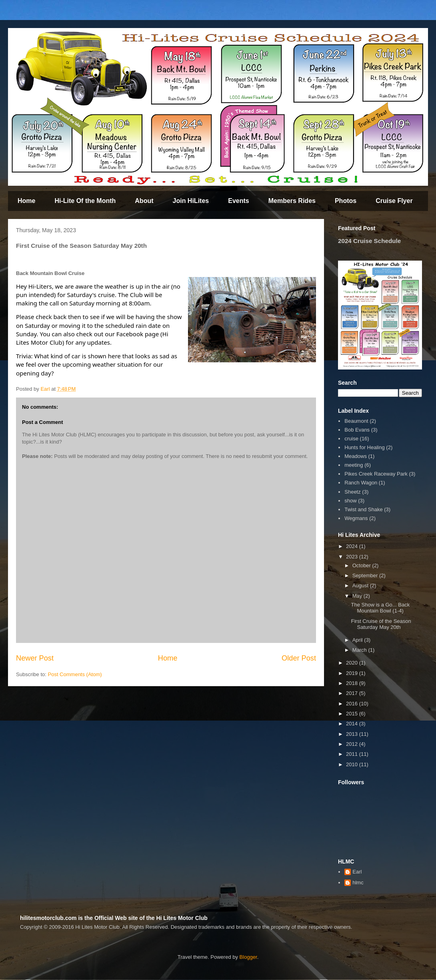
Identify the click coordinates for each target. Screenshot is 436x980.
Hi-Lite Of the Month (85, 201)
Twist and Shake (363, 509)
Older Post (299, 658)
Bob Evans (357, 430)
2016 (353, 704)
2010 (353, 764)
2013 (353, 734)
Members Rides (292, 201)
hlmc (358, 883)
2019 (353, 673)
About (144, 201)
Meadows (356, 456)
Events (238, 201)
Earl (357, 872)
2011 (353, 754)
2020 (353, 663)
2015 (353, 714)
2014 (353, 724)
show (350, 501)
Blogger (248, 957)
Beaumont (356, 421)
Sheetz (352, 492)
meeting (354, 465)
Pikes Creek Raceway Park (376, 474)
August (361, 585)
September (366, 575)
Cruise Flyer (394, 201)
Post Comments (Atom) (75, 674)
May (358, 596)
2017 (353, 693)
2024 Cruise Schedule (369, 241)
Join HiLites (191, 201)
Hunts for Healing (364, 447)
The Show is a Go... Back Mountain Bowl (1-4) (380, 608)
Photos (346, 201)
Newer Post (35, 658)
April (358, 640)
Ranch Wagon (361, 483)
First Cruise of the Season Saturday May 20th (381, 624)
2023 (353, 557)
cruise (351, 439)
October (362, 565)
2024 (353, 546)
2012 (353, 744)
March (360, 650)
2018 (353, 683)
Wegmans (356, 518)
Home (26, 201)
